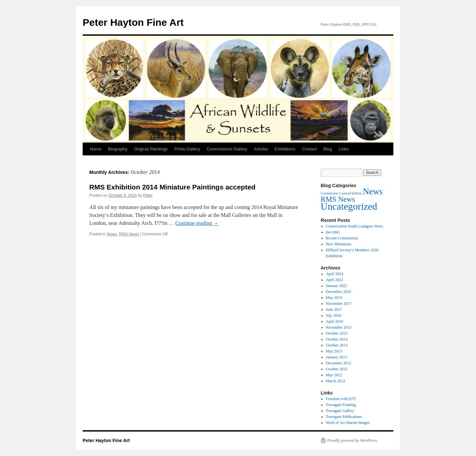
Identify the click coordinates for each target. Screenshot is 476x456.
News (112, 234)
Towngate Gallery (340, 411)
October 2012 (337, 369)
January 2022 (337, 286)
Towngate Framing (341, 405)
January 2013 (337, 357)
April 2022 (335, 280)
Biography (118, 149)
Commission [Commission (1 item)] (330, 193)
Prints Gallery (187, 149)
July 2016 (334, 315)
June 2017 (334, 310)
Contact (309, 149)
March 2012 (336, 381)
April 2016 (335, 321)
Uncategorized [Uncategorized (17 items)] (349, 206)
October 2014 (337, 339)
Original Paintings (151, 149)
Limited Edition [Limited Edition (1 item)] (351, 193)
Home (96, 149)
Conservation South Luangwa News (355, 226)
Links (343, 149)
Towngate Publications (344, 417)
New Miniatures (339, 244)
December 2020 (338, 292)
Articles (261, 149)
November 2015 (339, 327)
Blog (328, 149)
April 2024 (335, 274)
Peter (148, 195)
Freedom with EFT (341, 399)
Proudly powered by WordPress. (353, 440)
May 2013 (334, 351)
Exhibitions (285, 149)
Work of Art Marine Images (348, 423)
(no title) (333, 232)
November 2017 (339, 304)
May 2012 (334, 375)
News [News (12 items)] (373, 191)
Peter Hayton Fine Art (133, 22)
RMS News (129, 234)
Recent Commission (342, 238)
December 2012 (338, 363)
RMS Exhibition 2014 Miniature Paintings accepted (172, 187)
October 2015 (337, 333)
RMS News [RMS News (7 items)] (338, 199)
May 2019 (334, 298)
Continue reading (197, 223)
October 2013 (337, 345)
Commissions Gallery (227, 149)
